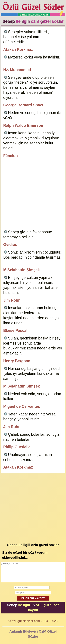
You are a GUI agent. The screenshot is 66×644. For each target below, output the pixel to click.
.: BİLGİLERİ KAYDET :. (33, 598)
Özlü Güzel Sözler (33, 8)
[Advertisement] (33, 194)
